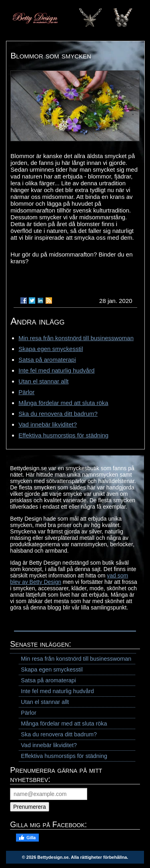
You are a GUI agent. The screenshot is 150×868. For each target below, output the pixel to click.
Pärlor (26, 392)
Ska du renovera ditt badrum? (58, 414)
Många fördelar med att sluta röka (63, 403)
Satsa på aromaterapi (47, 360)
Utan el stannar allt (43, 381)
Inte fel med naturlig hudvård (56, 370)
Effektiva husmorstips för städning (63, 435)
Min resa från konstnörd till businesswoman (76, 338)
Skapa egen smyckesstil (51, 349)
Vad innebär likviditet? (48, 424)
